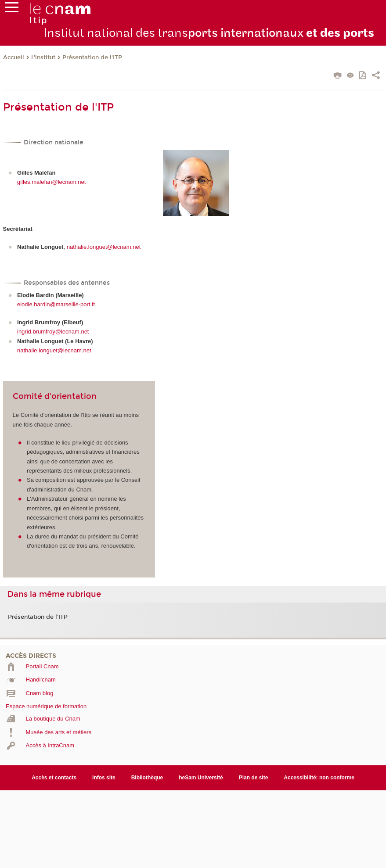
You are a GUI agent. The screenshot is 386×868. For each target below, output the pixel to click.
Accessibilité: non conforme (319, 778)
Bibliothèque (147, 778)
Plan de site (254, 778)
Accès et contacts (54, 778)
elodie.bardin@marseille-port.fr (56, 304)
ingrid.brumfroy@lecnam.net (53, 332)
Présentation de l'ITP (92, 57)
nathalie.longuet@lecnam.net (104, 247)
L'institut (43, 57)
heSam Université (201, 778)
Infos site (104, 778)
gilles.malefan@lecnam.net (51, 182)
